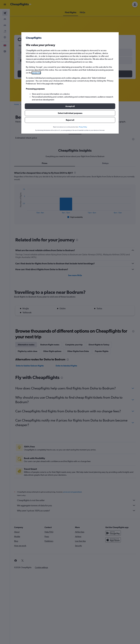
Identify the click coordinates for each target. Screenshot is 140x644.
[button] (70, 106)
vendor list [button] (36, 73)
